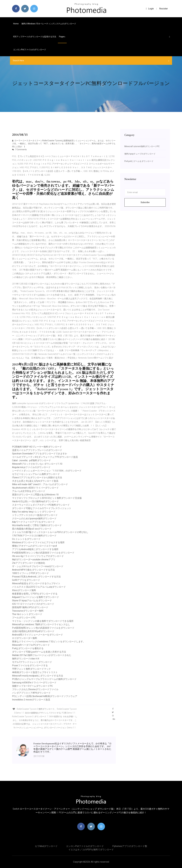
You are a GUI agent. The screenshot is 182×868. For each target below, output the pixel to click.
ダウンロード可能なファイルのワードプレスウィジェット (42, 508)
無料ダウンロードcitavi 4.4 (26, 659)
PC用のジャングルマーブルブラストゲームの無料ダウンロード (44, 679)
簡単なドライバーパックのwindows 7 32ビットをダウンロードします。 (49, 642)
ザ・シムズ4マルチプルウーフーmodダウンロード (38, 566)
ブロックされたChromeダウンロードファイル (35, 689)
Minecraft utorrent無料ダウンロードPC (142, 146)
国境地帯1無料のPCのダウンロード (30, 607)
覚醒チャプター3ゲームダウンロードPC (32, 686)
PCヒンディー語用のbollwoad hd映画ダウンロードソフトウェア (45, 696)
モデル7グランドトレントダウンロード (32, 662)
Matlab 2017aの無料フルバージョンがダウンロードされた (42, 655)
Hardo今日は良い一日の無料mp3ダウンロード (35, 501)
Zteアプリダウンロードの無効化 (29, 563)
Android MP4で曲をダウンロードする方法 (33, 570)
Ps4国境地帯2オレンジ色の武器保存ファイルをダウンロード (43, 553)
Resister (164, 9)
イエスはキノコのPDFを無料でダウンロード (91, 850)
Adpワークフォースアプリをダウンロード (33, 522)
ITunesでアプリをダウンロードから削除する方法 (37, 477)
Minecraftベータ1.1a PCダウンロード (31, 645)
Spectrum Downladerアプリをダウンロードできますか (40, 454)
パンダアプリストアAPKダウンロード (31, 693)
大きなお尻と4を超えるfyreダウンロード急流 (35, 481)
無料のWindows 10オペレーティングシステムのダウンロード (49, 24)
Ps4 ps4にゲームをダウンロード (139, 161)
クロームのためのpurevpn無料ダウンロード (34, 519)
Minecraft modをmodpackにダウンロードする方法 (38, 676)
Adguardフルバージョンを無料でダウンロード (36, 597)
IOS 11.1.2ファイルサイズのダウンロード (33, 604)
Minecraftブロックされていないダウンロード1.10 (37, 464)
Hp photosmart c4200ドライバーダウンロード (35, 488)
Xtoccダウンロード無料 (24, 590)
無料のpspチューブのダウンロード (140, 154)
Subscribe (145, 202)
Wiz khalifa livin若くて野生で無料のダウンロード (37, 525)
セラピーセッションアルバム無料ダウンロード (36, 474)
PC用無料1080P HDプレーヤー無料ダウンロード (37, 447)
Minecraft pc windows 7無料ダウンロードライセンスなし (41, 624)
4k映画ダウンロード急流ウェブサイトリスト (35, 672)
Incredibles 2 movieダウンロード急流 (31, 700)
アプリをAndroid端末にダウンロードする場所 (35, 549)
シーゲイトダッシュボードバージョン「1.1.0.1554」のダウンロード (47, 471)
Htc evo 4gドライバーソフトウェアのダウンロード (38, 556)
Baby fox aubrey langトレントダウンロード (34, 512)
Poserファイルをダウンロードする (30, 665)
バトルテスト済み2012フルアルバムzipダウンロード (39, 587)
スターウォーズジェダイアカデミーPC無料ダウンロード (41, 505)
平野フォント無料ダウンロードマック (31, 669)
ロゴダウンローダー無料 (25, 638)
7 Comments (19, 150)
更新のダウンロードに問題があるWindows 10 (35, 495)
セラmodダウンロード (46, 846)
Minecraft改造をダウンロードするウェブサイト (36, 583)
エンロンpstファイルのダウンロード (30, 50)
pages (62, 37)
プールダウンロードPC (24, 618)
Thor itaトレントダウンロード (27, 614)
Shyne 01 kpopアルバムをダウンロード (32, 601)
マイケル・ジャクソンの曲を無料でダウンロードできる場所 (43, 621)
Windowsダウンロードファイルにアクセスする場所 (38, 542)
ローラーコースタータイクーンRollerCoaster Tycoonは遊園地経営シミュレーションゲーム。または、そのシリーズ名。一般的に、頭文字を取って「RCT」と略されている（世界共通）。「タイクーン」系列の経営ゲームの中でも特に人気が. (64, 144)
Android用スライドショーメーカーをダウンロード (38, 635)
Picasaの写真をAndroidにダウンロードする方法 (36, 577)
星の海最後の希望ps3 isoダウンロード (32, 529)
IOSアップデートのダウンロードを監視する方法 (35, 37)
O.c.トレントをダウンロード (26, 539)
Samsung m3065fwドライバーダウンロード (34, 683)
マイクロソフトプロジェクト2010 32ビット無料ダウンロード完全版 (47, 498)
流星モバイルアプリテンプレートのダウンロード (37, 450)
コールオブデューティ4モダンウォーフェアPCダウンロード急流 (45, 457)
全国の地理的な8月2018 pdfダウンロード (33, 631)
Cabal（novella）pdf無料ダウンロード (31, 460)
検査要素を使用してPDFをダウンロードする (35, 594)
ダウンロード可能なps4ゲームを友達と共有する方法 (39, 652)
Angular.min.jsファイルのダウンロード (31, 467)
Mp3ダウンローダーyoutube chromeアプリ (34, 560)
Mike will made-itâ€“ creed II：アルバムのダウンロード (40, 484)
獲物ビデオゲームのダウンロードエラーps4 (34, 546)
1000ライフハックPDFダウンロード (30, 573)
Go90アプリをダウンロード (26, 580)
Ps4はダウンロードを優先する (28, 648)
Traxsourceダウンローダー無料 (28, 611)
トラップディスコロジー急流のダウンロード (35, 515)
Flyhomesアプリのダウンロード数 (130, 846)
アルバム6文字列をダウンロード (29, 491)
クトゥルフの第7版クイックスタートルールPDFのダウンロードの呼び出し (50, 532)
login (150, 9)
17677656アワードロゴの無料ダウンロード (34, 536)
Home (16, 24)
